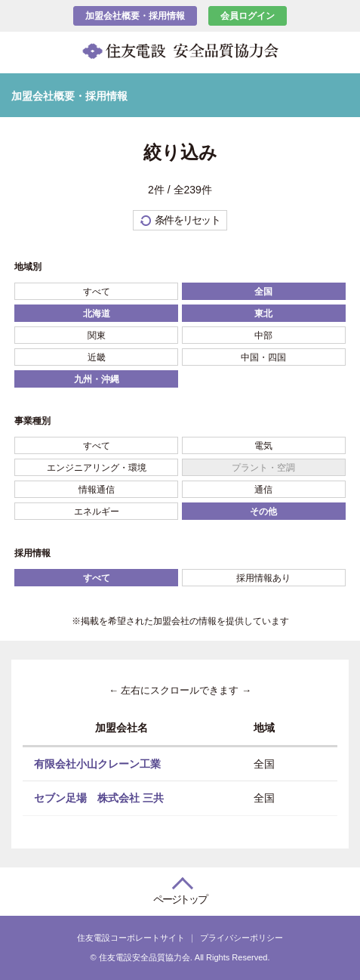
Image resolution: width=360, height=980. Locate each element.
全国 (263, 292)
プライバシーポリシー (242, 938)
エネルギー (97, 512)
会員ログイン (248, 16)
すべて (97, 292)
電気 (263, 446)
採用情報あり (263, 578)
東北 (263, 314)
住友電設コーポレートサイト (131, 938)
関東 (97, 335)
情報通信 (97, 490)
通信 (263, 490)
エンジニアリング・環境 (97, 468)
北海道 (97, 314)
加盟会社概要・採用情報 (135, 16)
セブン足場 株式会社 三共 (99, 798)
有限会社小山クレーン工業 (97, 763)
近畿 (97, 357)
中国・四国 (263, 357)
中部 (263, 335)
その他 (263, 512)
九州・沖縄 (97, 379)
